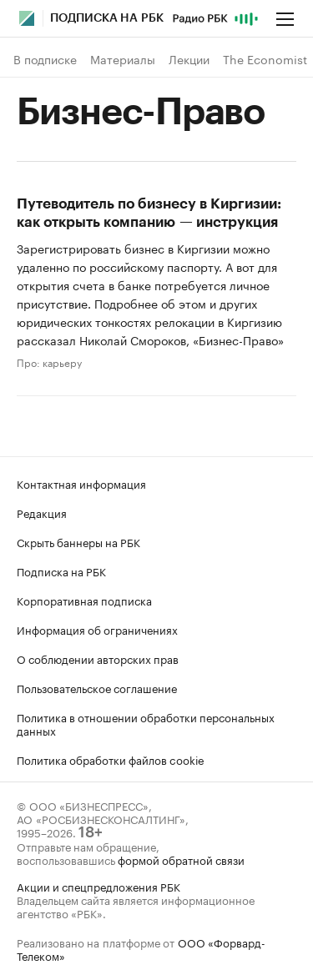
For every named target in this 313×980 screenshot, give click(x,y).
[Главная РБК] (27, 18)
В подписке (45, 59)
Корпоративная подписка (84, 600)
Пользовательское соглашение (97, 687)
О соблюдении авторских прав (98, 658)
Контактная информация (81, 483)
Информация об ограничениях (97, 629)
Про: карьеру (49, 362)
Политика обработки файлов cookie (111, 759)
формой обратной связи (181, 859)
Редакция (42, 512)
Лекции (189, 59)
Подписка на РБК (61, 570)
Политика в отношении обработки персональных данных (146, 723)
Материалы (123, 59)
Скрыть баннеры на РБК (78, 541)
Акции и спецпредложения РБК (98, 886)
